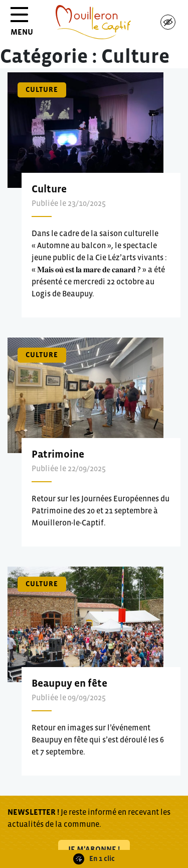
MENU (22, 25)
